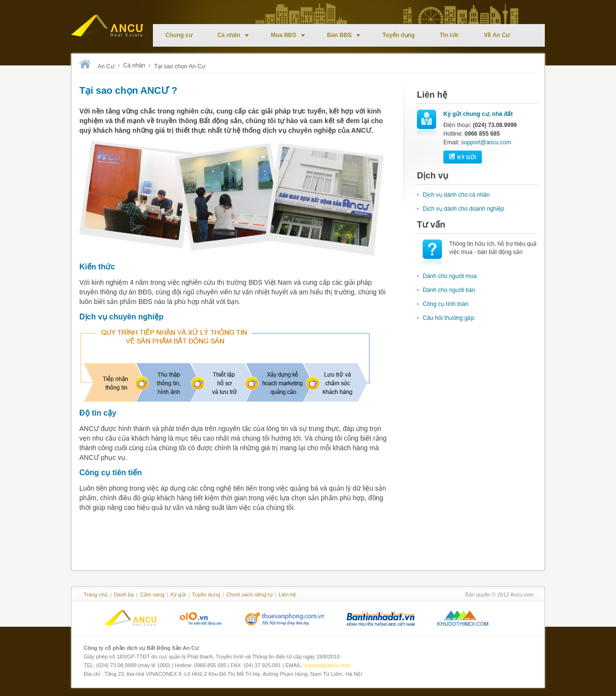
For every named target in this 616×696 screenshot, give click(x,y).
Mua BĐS (288, 35)
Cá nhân (233, 35)
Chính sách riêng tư (249, 595)
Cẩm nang (152, 595)
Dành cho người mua (450, 276)
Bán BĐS (344, 35)
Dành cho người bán (449, 290)
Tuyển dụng (398, 35)
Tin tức (449, 35)
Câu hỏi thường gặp (448, 318)
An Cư (106, 66)
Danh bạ (124, 595)
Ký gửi (463, 156)
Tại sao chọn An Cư (180, 66)
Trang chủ (96, 595)
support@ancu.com (486, 142)
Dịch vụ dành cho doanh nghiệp (464, 209)
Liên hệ (288, 595)
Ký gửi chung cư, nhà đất (478, 114)
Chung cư (179, 35)
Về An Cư (497, 35)
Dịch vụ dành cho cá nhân (456, 195)
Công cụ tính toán (446, 304)
